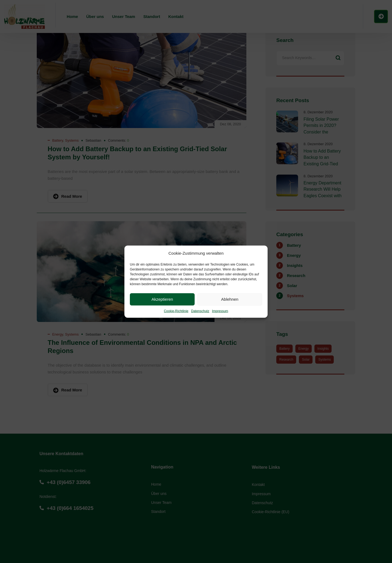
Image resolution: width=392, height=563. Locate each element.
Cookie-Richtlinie (176, 311)
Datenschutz (200, 311)
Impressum (220, 311)
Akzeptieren (162, 299)
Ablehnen (230, 299)
